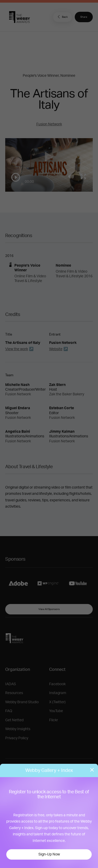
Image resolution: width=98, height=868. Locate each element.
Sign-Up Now (49, 854)
